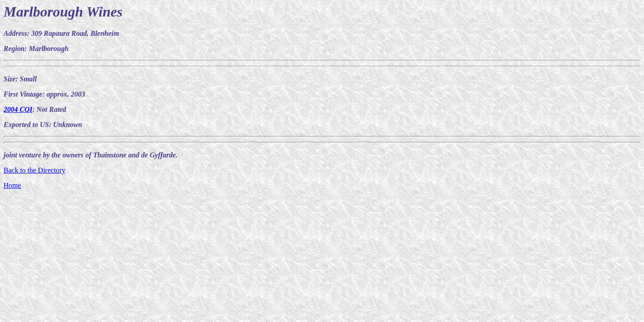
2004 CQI (18, 109)
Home (12, 185)
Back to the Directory (34, 170)
